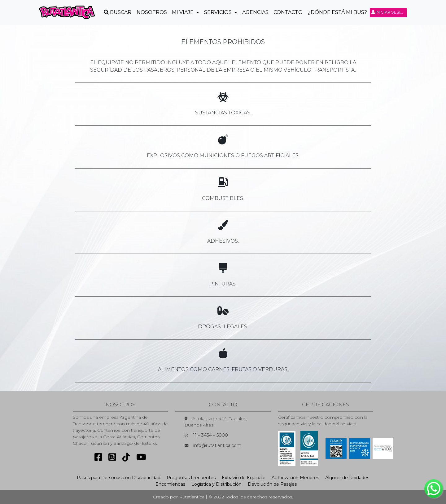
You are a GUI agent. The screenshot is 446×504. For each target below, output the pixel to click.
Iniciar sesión (389, 12)
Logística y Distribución (216, 484)
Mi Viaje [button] (183, 12)
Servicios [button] (219, 12)
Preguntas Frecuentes (191, 478)
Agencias (255, 12)
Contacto (288, 12)
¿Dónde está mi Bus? (337, 12)
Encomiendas (170, 484)
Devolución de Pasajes (272, 484)
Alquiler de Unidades (347, 478)
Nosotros (152, 12)
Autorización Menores (295, 478)
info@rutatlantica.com (217, 445)
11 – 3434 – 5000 (210, 435)
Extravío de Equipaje (244, 478)
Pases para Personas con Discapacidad (119, 478)
